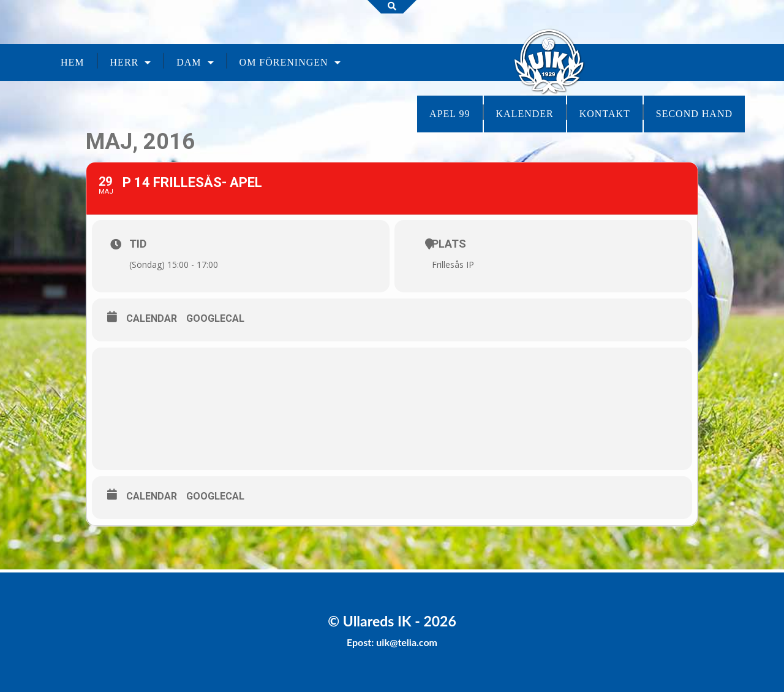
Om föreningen (284, 62)
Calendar (152, 318)
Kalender (525, 114)
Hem (73, 62)
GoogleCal (215, 318)
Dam (189, 62)
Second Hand (694, 114)
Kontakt (605, 114)
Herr (125, 62)
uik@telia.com (407, 642)
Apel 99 (450, 114)
